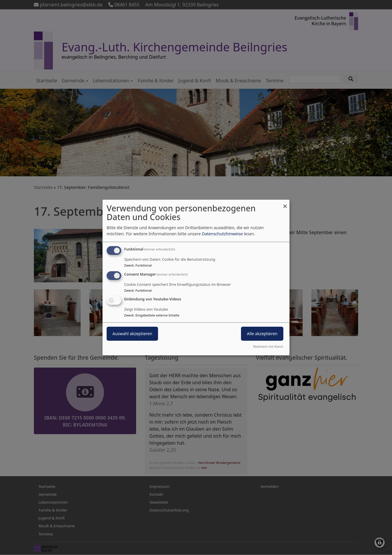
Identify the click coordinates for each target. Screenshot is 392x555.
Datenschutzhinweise (222, 234)
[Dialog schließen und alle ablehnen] (285, 203)
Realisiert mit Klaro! (268, 346)
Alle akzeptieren (262, 334)
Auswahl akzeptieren (132, 334)
